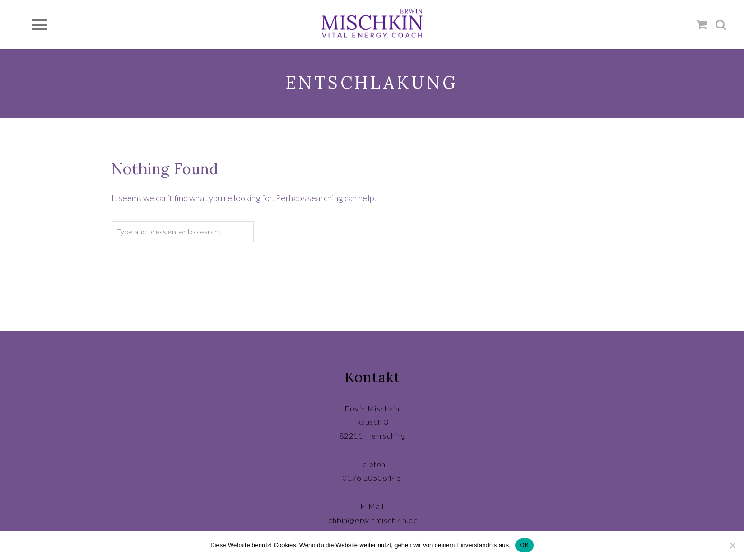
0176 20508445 (372, 478)
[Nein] (732, 545)
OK (525, 545)
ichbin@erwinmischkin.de (372, 520)
